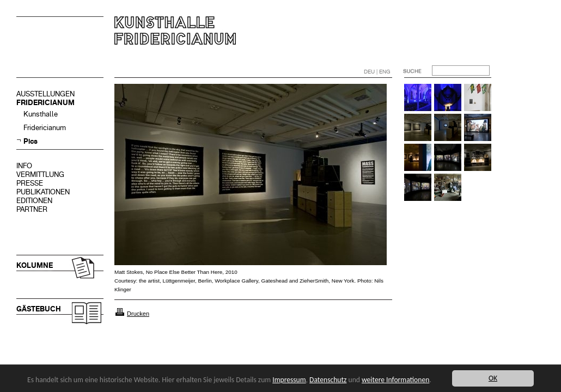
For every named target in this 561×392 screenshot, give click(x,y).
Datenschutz (328, 380)
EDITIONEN (34, 201)
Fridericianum (45, 128)
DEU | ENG (377, 72)
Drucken (138, 314)
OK (493, 378)
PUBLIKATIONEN (43, 192)
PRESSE (30, 183)
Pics (31, 141)
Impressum (289, 380)
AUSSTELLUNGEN (45, 94)
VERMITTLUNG (40, 174)
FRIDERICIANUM (45, 103)
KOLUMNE (35, 265)
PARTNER (32, 209)
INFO (24, 166)
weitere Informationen (395, 380)
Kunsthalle (41, 114)
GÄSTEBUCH (39, 309)
